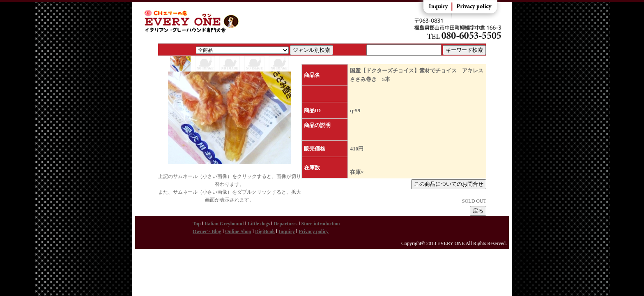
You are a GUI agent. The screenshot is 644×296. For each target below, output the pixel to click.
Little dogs (259, 224)
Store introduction (321, 224)
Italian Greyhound (224, 224)
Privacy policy (314, 231)
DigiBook (265, 231)
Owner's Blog (207, 231)
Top (197, 224)
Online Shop (238, 231)
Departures (285, 224)
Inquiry (286, 231)
